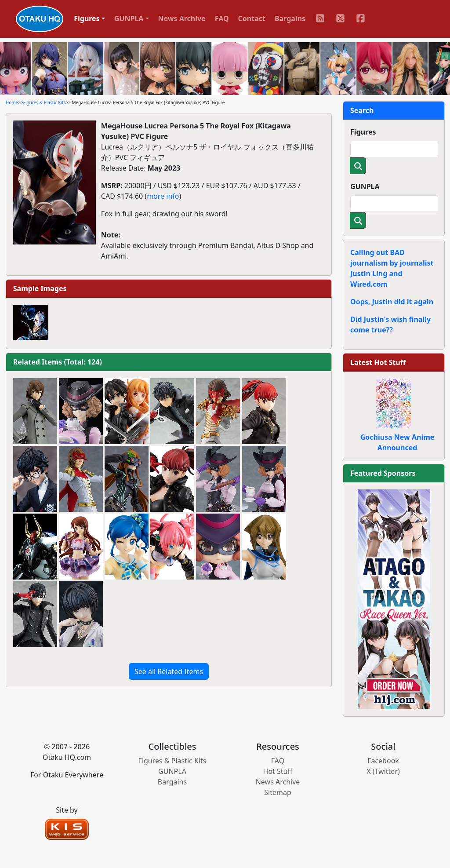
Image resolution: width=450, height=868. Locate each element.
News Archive (182, 18)
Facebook (383, 761)
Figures (363, 132)
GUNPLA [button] (129, 18)
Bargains (290, 18)
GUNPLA (365, 186)
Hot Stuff (278, 771)
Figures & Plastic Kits (45, 102)
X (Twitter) (383, 771)
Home (12, 102)
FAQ (222, 18)
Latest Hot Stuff (378, 362)
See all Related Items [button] (169, 671)
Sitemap (278, 792)
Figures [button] (87, 18)
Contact (252, 18)
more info (163, 196)
